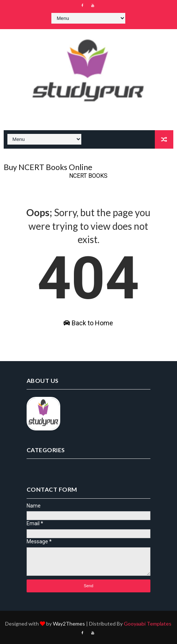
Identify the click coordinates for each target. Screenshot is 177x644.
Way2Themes (69, 624)
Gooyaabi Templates (148, 624)
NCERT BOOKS (88, 176)
